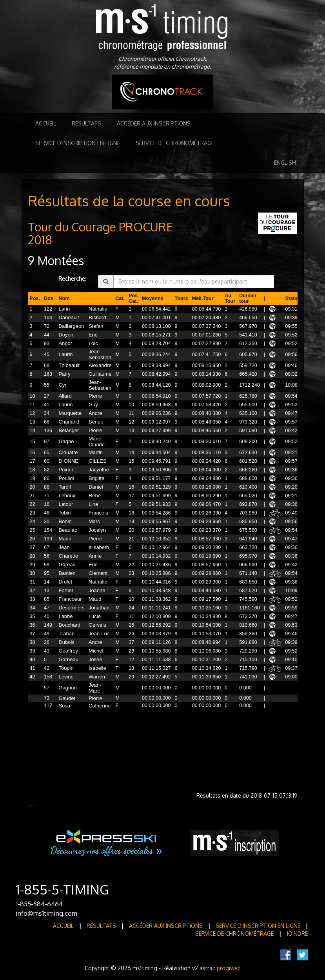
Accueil (46, 123)
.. (33, 803)
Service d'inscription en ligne (78, 143)
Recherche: (72, 279)
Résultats (86, 123)
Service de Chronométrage (175, 143)
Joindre (297, 934)
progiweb (229, 968)
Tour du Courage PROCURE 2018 (100, 233)
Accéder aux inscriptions (154, 123)
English (285, 163)
